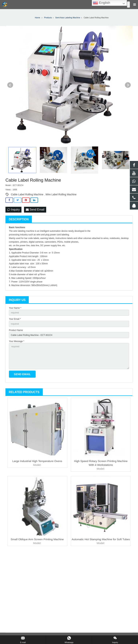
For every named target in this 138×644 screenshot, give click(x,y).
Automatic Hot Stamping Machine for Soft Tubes (101, 539)
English (101, 3)
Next (128, 85)
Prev (10, 85)
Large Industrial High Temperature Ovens (37, 461)
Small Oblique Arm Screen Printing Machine (37, 539)
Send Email (35, 210)
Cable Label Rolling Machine (27, 194)
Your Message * (17, 341)
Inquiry (13, 210)
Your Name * (15, 308)
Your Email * (15, 319)
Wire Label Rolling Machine (61, 194)
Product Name (16, 330)
